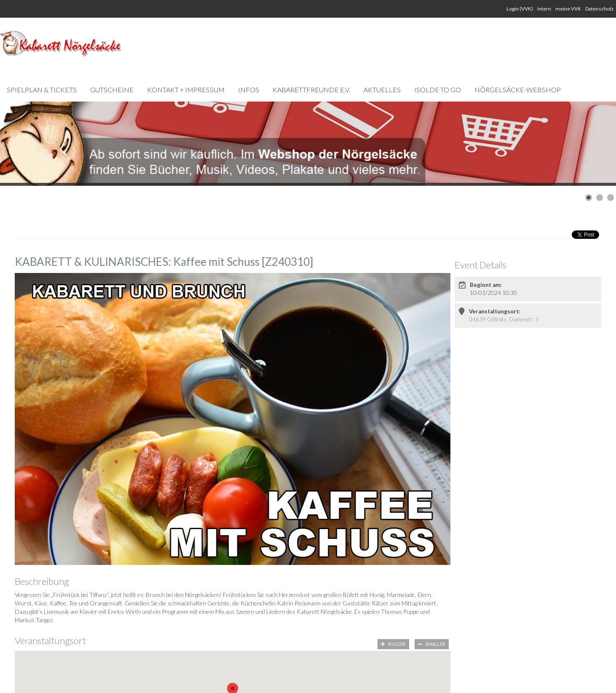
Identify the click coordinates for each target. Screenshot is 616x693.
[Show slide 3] (611, 198)
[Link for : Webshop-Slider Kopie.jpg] (308, 144)
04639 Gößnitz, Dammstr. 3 (504, 319)
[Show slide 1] (589, 198)
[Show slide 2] (600, 198)
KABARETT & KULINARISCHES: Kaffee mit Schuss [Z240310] (164, 262)
